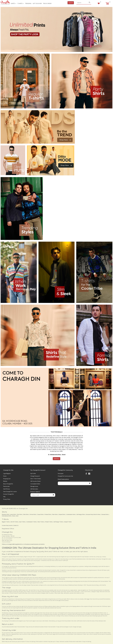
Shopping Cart (7, 479)
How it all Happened (10, 554)
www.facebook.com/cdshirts (38, 544)
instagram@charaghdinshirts (15, 544)
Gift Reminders (34, 489)
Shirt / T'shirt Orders (36, 479)
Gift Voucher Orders (36, 481)
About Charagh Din (8, 484)
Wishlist (5, 481)
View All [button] (56, 459)
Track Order (47, 3)
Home (5, 476)
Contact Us (16, 525)
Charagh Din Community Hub (65, 476)
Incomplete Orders (35, 484)
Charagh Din (7, 532)
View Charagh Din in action (10, 492)
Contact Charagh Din (8, 494)
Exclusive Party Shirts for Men (93, 514)
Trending (28, 3)
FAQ (4, 497)
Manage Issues (34, 486)
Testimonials (6, 486)
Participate (61, 473)
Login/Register (7, 473)
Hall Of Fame (6, 489)
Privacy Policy (7, 499)
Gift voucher (37, 3)
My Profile (33, 473)
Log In (71, 3)
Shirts (13, 3)
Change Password (35, 476)
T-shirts (21, 3)
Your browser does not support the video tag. (89, 117)
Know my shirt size (10, 596)
